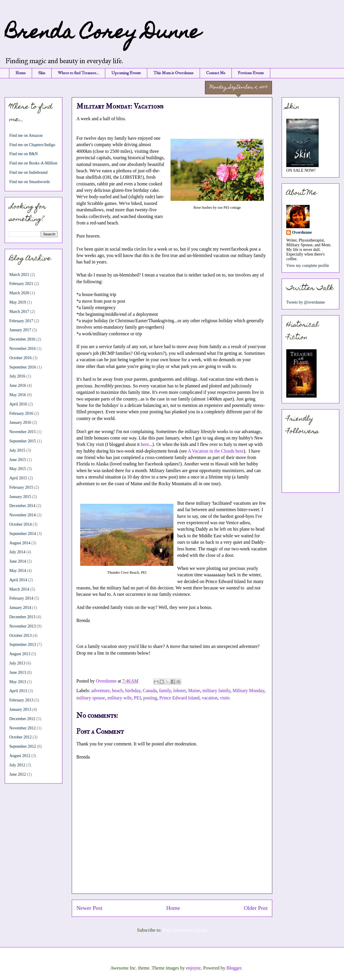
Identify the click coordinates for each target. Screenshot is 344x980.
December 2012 (22, 719)
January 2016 (20, 422)
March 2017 (19, 312)
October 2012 (21, 737)
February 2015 (21, 487)
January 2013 (20, 709)
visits (225, 698)
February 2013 (21, 700)
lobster (179, 691)
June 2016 (18, 386)
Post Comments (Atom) (185, 930)
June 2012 (18, 774)
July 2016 (17, 376)
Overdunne (302, 232)
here (145, 444)
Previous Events (251, 73)
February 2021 (21, 284)
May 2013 (18, 682)
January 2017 (20, 330)
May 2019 (18, 302)
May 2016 (18, 395)
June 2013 (18, 672)
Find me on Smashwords (30, 182)
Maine (194, 691)
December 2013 (22, 617)
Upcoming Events (126, 73)
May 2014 (18, 571)
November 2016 (23, 349)
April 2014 (18, 580)
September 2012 (23, 746)
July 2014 (17, 552)
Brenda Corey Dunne (102, 34)
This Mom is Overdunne (173, 73)
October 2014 (21, 524)
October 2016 (21, 358)
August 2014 (20, 543)
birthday (133, 691)
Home (21, 73)
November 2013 (23, 626)
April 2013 (18, 691)
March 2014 (19, 589)
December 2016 (22, 339)
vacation (210, 698)
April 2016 (18, 404)
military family (216, 691)
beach (117, 691)
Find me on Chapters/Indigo (32, 145)
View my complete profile (308, 266)
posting (150, 698)
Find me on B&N (24, 154)
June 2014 (18, 561)
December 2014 (22, 506)
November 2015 (23, 432)
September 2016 (23, 367)
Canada (150, 691)
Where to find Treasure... (78, 73)
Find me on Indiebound (28, 172)
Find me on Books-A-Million (33, 163)
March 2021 (19, 275)
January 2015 (20, 497)
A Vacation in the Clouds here (216, 451)
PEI (137, 698)
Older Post (256, 908)
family (165, 691)
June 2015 (18, 460)
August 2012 (20, 756)
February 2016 (21, 413)
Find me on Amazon (26, 135)
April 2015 (18, 478)
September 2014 (23, 534)
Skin (42, 73)
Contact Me (216, 73)
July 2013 (17, 663)
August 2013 (20, 654)
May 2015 (18, 469)
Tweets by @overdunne (306, 302)
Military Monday (249, 691)
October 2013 (21, 636)
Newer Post (89, 908)
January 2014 (20, 608)
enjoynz (193, 968)
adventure (100, 691)
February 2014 (21, 598)
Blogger (234, 968)
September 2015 (23, 441)
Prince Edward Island (179, 698)
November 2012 (23, 728)
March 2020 (19, 293)
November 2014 (23, 515)
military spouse (91, 698)
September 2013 (23, 645)
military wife (119, 698)
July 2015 (17, 450)
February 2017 (21, 321)
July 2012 (17, 765)
